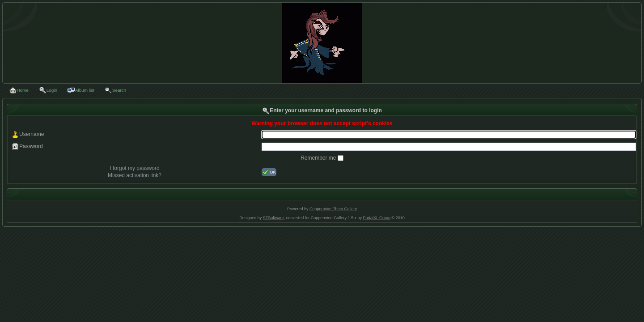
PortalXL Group (377, 218)
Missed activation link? (135, 175)
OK (269, 172)
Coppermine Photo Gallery (333, 209)
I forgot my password (134, 168)
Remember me (319, 158)
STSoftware (273, 218)
